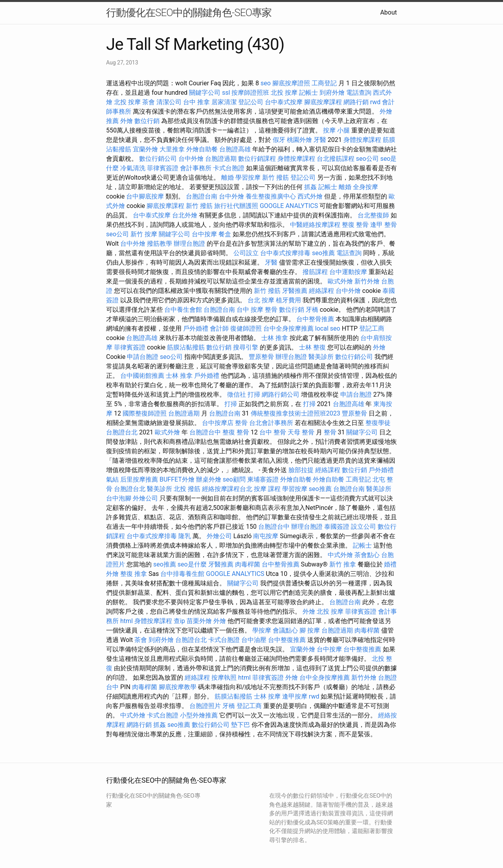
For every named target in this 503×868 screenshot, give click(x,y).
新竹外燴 (367, 281)
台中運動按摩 (348, 272)
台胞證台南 (202, 196)
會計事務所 (196, 168)
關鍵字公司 (205, 93)
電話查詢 (359, 93)
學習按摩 (248, 177)
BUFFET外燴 (177, 479)
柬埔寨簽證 (263, 479)
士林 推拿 (275, 338)
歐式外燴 (340, 281)
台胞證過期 (221, 159)
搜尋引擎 (246, 347)
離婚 (228, 177)
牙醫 (320, 140)
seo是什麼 (192, 564)
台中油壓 (254, 640)
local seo (328, 328)
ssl (226, 93)
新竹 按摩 (144, 234)
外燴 (127, 121)
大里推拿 (172, 149)
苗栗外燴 (199, 621)
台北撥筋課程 (336, 159)
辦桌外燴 (209, 479)
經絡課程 (321, 291)
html (127, 621)
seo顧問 (234, 479)
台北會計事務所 (271, 423)
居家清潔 (224, 102)
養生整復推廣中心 (271, 196)
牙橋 (312, 310)
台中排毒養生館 (182, 574)
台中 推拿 (196, 102)
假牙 (279, 140)
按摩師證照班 (250, 93)
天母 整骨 (301, 432)
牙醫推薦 (295, 291)
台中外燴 (191, 159)
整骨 (241, 423)
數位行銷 (147, 121)
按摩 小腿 (336, 130)
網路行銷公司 (281, 394)
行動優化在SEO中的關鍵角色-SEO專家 (189, 13)
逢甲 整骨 (384, 225)
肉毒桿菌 (248, 564)
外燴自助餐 (202, 149)
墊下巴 (240, 725)
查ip (179, 621)
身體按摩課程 (362, 140)
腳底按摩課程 (323, 102)
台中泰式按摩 (284, 102)
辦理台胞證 (189, 244)
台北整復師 (373, 215)
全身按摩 (365, 187)
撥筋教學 (160, 244)
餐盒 (225, 234)
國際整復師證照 (145, 413)
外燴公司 (145, 498)
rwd (375, 102)
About (388, 12)
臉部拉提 (301, 470)
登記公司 (251, 102)
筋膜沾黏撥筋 (186, 347)
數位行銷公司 (158, 159)
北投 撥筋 (187, 489)
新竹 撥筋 (275, 177)
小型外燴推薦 (199, 715)
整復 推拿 (134, 574)
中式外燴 (340, 555)
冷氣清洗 (133, 168)
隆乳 (185, 536)
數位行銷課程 (257, 159)
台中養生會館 (183, 310)
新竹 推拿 (343, 564)
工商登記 (324, 83)
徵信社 (237, 394)
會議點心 (285, 630)
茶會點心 (367, 555)
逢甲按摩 (295, 696)
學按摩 (262, 630)
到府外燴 (332, 93)
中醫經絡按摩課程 (315, 225)
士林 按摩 (267, 696)
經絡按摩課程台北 (227, 489)
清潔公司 (169, 102)
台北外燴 (185, 215)
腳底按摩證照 (291, 83)
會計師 (219, 328)
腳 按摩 (310, 630)
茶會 (149, 102)
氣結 (112, 479)
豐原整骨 (261, 357)
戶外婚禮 (196, 328)
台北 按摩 (261, 300)
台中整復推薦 (287, 640)
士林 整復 (312, 347)
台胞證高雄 (235, 149)
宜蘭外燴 (145, 149)
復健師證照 (246, 328)
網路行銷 (356, 102)
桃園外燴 (299, 140)
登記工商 (372, 328)
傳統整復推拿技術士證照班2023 (296, 413)
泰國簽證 (337, 527)
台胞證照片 (205, 706)
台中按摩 (204, 234)
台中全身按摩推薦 (288, 328)
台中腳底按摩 (145, 196)
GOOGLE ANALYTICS (289, 206)
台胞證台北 (122, 432)
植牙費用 (288, 300)
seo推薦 (323, 253)
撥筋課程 (315, 272)
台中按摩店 (218, 423)
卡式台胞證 (229, 168)
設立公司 (363, 527)
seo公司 (367, 159)
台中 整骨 (273, 432)
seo (266, 83)
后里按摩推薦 (139, 479)
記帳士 (308, 93)
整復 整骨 (355, 225)
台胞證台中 (205, 432)
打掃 (254, 394)
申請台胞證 (143, 357)
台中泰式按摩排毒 (285, 253)
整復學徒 (378, 423)
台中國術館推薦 (142, 376)
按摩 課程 (267, 489)
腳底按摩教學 (178, 687)
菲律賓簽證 (163, 168)
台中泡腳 (119, 498)
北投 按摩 (284, 93)
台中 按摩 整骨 (257, 310)
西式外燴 (310, 196)
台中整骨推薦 (315, 319)
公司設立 (246, 253)
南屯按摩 (266, 536)
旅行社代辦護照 (236, 206)
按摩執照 (224, 678)
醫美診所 (321, 357)
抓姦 (310, 187)
